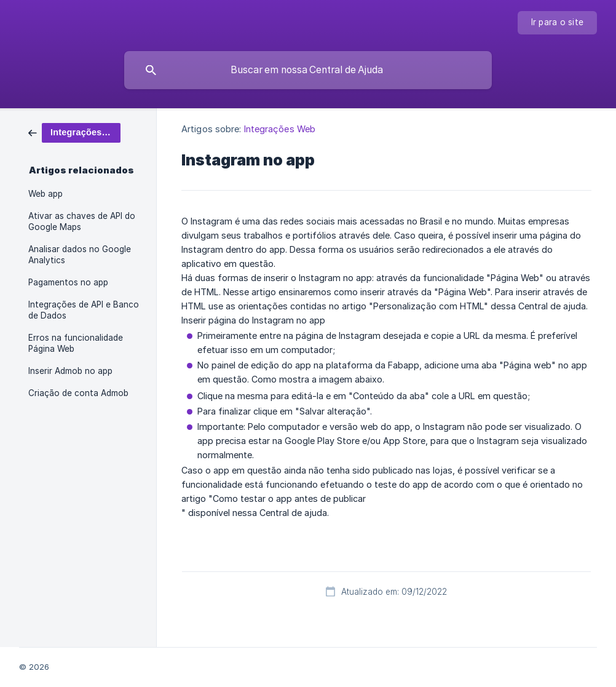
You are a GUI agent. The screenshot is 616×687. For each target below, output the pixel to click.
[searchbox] (308, 70)
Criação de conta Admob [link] (78, 393)
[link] (74, 132)
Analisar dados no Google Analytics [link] (80, 255)
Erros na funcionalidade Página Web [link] (76, 343)
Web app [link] (45, 194)
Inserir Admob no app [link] (70, 371)
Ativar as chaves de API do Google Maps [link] (82, 221)
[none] (558, 23)
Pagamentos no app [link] (68, 282)
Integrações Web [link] (280, 129)
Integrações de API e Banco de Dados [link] (84, 310)
